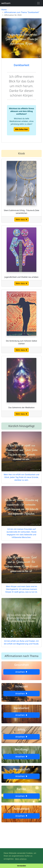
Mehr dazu (21, 219)
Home (4, 10)
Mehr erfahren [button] (21, 859)
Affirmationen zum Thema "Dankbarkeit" (22, 12)
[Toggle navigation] (38, 3)
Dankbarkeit (22, 65)
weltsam (6, 3)
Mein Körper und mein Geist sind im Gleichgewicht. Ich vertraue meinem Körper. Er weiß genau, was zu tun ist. (22, 589)
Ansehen (21, 672)
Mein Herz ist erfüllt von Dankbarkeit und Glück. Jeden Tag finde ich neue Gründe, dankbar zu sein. (21, 477)
